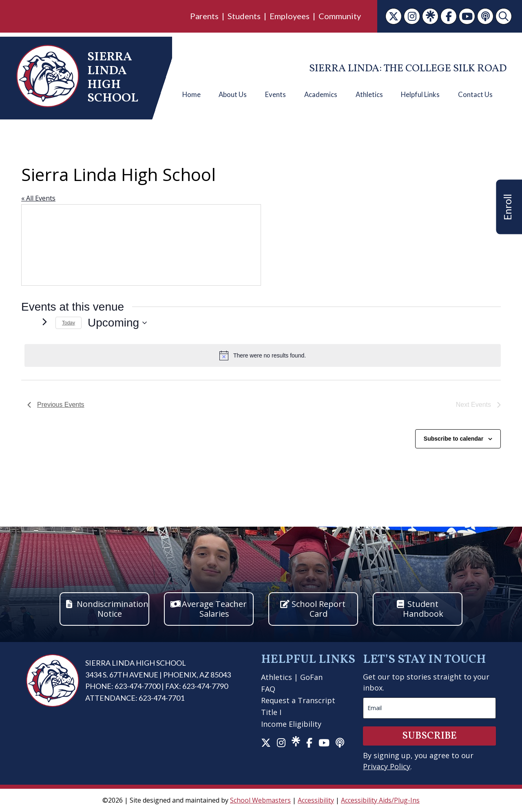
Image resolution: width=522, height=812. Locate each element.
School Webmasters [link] (260, 800)
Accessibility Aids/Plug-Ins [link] (380, 800)
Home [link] (191, 95)
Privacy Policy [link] (387, 766)
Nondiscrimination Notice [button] (113, 609)
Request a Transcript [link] (298, 700)
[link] (394, 16)
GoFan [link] (311, 677)
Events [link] (275, 95)
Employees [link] (290, 16)
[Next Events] (44, 322)
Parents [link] (204, 16)
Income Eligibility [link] (291, 724)
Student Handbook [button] (423, 609)
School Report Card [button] (319, 609)
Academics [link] (321, 95)
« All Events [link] (38, 198)
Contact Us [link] (475, 95)
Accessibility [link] (316, 800)
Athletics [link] (369, 95)
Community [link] (340, 16)
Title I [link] (271, 712)
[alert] (263, 355)
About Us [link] (233, 95)
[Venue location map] (141, 245)
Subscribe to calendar (453, 439)
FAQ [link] (268, 689)
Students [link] (244, 16)
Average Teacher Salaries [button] (214, 609)
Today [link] (69, 323)
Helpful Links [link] (420, 95)
